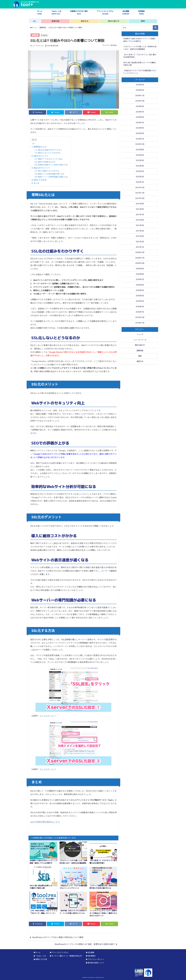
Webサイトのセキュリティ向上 (50, 159)
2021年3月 (140, 236)
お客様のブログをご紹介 (79, 13)
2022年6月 (140, 155)
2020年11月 (140, 258)
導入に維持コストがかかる (49, 171)
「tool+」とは (56, 13)
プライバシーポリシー (96, 959)
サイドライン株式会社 (109, 45)
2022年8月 (140, 150)
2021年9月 (140, 204)
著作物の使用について (96, 963)
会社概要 (126, 13)
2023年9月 (140, 128)
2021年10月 (140, 198)
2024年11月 (140, 96)
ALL (35, 21)
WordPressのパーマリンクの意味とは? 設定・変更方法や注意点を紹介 (85, 944)
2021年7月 (140, 215)
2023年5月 (140, 133)
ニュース (140, 334)
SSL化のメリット (41, 156)
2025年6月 (140, 85)
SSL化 (45, 35)
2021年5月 (140, 225)
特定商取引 (92, 956)
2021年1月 (140, 247)
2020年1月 (140, 312)
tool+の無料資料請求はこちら (45, 822)
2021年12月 (140, 188)
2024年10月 (140, 101)
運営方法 (85, 21)
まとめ (36, 183)
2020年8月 (140, 274)
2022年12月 (140, 144)
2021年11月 (140, 193)
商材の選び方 (114, 21)
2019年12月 (140, 317)
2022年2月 (140, 177)
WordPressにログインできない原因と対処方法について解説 (58, 937)
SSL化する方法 (40, 180)
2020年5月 (140, 290)
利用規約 (141, 13)
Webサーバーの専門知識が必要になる (53, 177)
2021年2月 (140, 242)
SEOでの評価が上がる (47, 162)
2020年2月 (140, 307)
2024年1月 (140, 123)
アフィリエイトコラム (105, 13)
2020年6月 (140, 285)
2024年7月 (140, 112)
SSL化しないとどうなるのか (49, 153)
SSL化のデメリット (42, 168)
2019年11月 (140, 323)
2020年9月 (140, 269)
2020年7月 (140, 280)
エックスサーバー (47, 716)
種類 (143, 21)
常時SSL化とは (40, 147)
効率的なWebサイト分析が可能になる (53, 165)
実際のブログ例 (41, 959)
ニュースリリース (140, 340)
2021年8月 (140, 209)
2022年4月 (140, 166)
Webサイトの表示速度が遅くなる (51, 174)
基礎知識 (55, 21)
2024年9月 (140, 106)
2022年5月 (140, 160)
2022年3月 (140, 171)
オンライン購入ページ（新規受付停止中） (67, 956)
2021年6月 (140, 220)
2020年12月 (140, 252)
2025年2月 (140, 90)
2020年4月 (140, 296)
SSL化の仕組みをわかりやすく (50, 150)
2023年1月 (140, 139)
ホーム (40, 13)
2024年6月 (140, 117)
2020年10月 (140, 263)
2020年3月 (140, 301)
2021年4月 (140, 231)
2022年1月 (140, 182)
